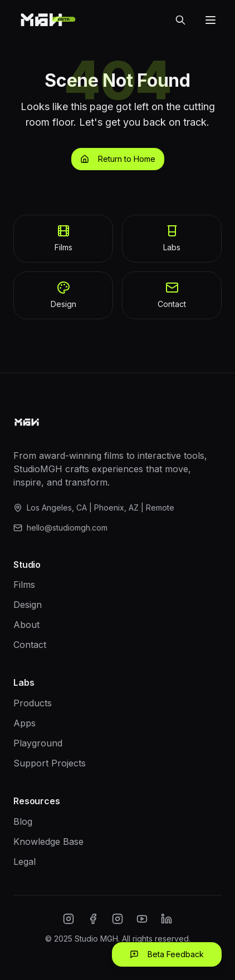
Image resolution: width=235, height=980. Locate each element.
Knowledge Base (48, 842)
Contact (30, 645)
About (26, 625)
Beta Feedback (167, 954)
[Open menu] (210, 20)
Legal (25, 862)
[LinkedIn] (167, 919)
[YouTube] (142, 919)
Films (24, 585)
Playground (38, 743)
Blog (23, 821)
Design (28, 605)
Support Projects (50, 763)
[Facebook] (93, 919)
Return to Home (118, 159)
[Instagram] (68, 919)
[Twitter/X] (117, 919)
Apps (25, 723)
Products (33, 703)
